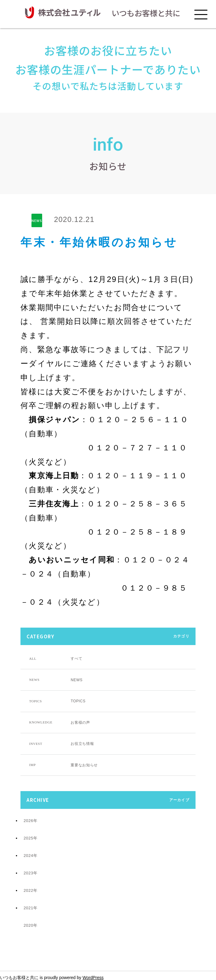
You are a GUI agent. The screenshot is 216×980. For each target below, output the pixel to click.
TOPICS (57, 701)
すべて (56, 659)
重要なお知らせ (63, 765)
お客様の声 (59, 723)
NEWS (37, 220)
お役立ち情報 (61, 744)
